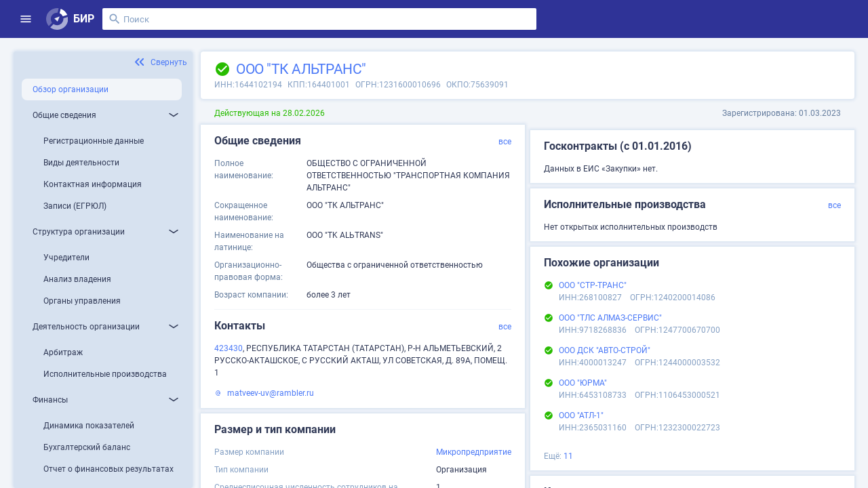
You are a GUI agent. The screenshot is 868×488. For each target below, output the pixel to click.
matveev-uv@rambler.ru (271, 393)
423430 (229, 348)
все (505, 142)
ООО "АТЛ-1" (581, 415)
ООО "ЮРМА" (583, 383)
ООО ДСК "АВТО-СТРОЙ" (605, 350)
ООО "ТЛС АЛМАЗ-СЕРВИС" (610, 318)
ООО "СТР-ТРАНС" (593, 285)
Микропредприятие (474, 452)
